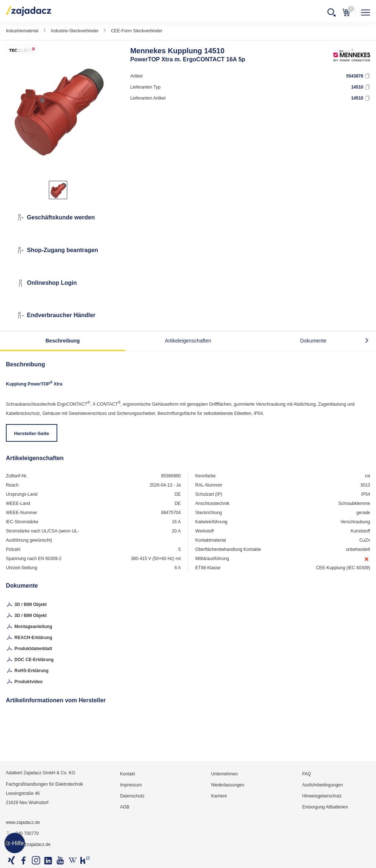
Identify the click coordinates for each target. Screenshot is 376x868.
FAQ (307, 774)
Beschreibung (63, 341)
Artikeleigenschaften (188, 341)
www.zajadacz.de (23, 822)
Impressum (131, 785)
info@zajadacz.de (28, 845)
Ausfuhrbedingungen (323, 785)
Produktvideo (24, 682)
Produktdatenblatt (29, 649)
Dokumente (314, 341)
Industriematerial (22, 31)
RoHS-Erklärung (27, 671)
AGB (125, 807)
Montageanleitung (29, 627)
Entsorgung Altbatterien (325, 807)
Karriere (219, 796)
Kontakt (128, 774)
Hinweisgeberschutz (322, 796)
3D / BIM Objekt (26, 605)
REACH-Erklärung (29, 638)
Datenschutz (132, 796)
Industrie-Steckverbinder (75, 31)
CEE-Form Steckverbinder (137, 31)
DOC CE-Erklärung (30, 660)
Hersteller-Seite (31, 433)
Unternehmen (225, 774)
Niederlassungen (228, 785)
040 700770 (22, 834)
